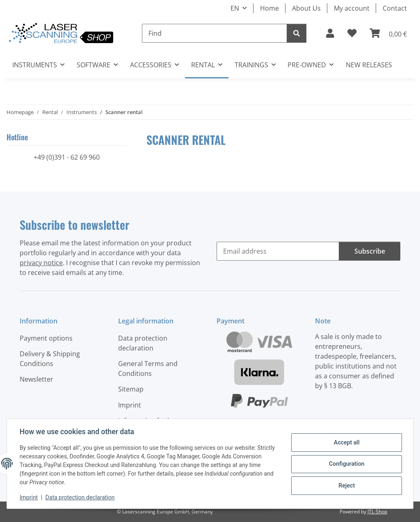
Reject (346, 485)
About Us (306, 8)
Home (269, 8)
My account (352, 8)
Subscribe (370, 251)
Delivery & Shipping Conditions (50, 359)
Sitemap (131, 389)
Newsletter (37, 379)
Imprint (29, 497)
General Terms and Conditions (148, 369)
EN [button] (235, 8)
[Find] (215, 33)
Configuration (346, 464)
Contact (395, 8)
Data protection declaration (81, 497)
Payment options (46, 338)
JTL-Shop (377, 512)
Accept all (346, 443)
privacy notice (41, 263)
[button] (330, 33)
